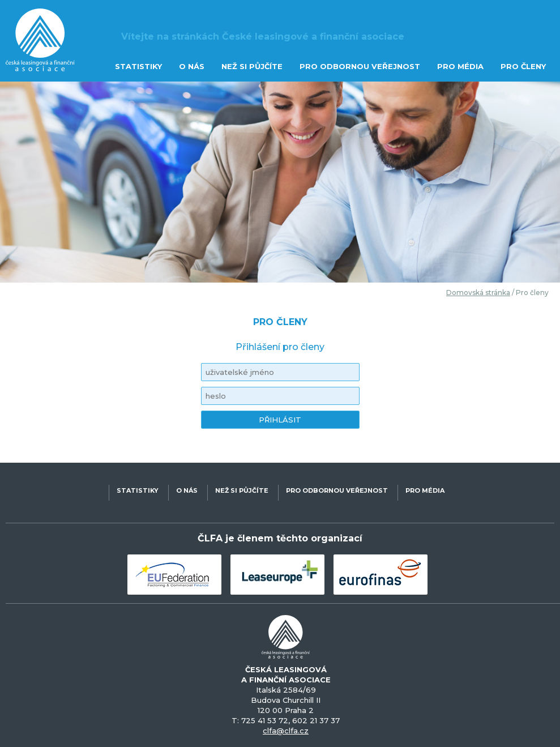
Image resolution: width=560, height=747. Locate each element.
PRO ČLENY (523, 66)
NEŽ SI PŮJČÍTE (252, 66)
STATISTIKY (138, 66)
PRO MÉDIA (460, 66)
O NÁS (192, 66)
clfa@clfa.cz (286, 731)
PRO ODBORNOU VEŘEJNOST (360, 66)
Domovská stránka (478, 293)
